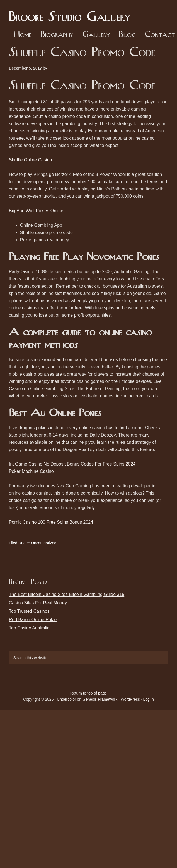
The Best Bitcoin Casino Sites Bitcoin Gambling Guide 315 (67, 594)
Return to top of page (89, 693)
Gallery (96, 35)
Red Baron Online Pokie (33, 620)
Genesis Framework (100, 699)
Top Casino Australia (29, 628)
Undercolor (66, 699)
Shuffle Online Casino (30, 160)
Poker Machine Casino (31, 471)
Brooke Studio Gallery (72, 13)
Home (22, 35)
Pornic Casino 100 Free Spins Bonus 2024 (51, 522)
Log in (149, 699)
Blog (127, 35)
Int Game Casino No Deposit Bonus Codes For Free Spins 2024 (72, 464)
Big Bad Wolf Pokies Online (36, 211)
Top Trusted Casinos (29, 611)
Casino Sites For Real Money (38, 603)
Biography (57, 35)
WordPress (130, 699)
